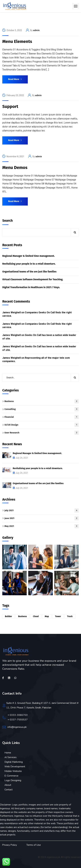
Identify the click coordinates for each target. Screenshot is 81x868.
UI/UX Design (42, 425)
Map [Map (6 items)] (47, 616)
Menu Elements (17, 41)
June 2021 (42, 518)
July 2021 (42, 510)
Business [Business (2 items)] (22, 616)
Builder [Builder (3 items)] (8, 616)
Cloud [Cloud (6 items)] (36, 616)
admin (36, 30)
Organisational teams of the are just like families (29, 272)
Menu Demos (15, 167)
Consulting (42, 409)
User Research (42, 433)
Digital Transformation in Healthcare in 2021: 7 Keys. (31, 287)
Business (42, 401)
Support (10, 106)
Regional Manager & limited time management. (29, 256)
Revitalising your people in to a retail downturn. (29, 264)
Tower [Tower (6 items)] (58, 616)
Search (8, 221)
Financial (42, 417)
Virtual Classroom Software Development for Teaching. (33, 279)
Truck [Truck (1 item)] (70, 616)
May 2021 (42, 526)
